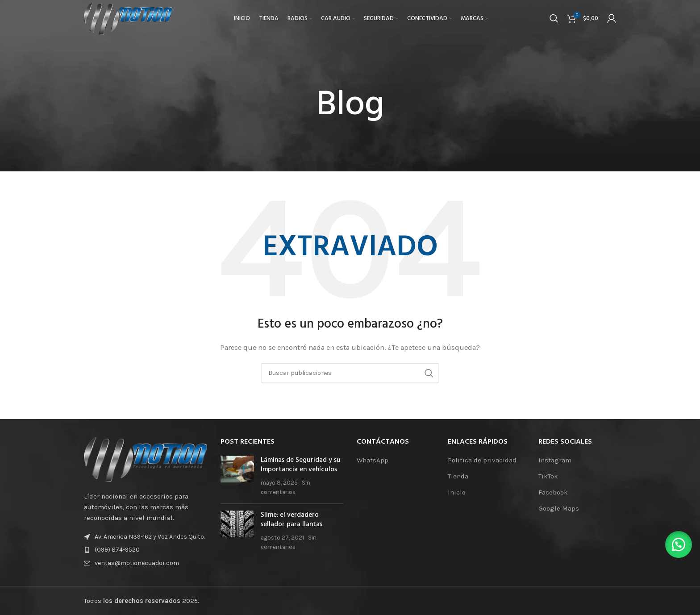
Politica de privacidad (482, 460)
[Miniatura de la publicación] (237, 476)
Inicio (457, 492)
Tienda (458, 476)
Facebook (553, 492)
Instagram (555, 460)
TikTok (548, 476)
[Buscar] (554, 20)
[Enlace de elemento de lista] (146, 550)
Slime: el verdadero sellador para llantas (292, 520)
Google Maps (559, 508)
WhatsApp (373, 460)
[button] (678, 544)
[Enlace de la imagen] (146, 459)
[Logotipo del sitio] (131, 20)
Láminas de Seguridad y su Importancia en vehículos (301, 465)
